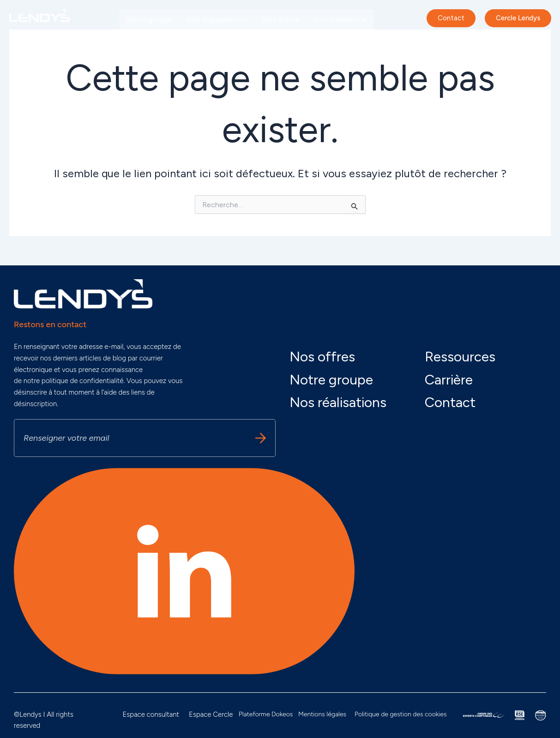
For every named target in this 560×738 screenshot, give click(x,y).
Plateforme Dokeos (266, 714)
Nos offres (280, 20)
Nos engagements (217, 20)
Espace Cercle (211, 714)
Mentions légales (322, 714)
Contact (450, 402)
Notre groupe (149, 20)
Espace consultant (151, 714)
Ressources (460, 357)
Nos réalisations (340, 20)
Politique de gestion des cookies (400, 714)
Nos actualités (151, 41)
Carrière (202, 41)
